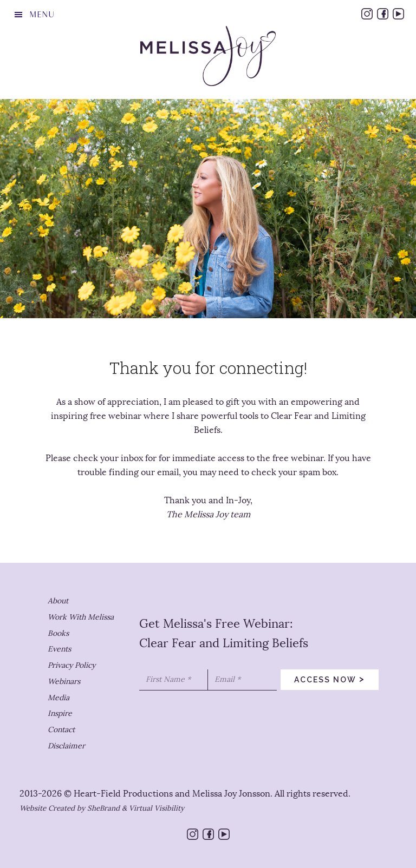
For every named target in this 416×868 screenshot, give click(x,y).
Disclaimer (66, 746)
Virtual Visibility (157, 808)
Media (58, 698)
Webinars (64, 682)
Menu (42, 15)
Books (58, 633)
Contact (61, 730)
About (58, 601)
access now (330, 679)
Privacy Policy (71, 665)
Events (59, 649)
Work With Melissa (81, 617)
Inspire (60, 714)
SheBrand (103, 808)
